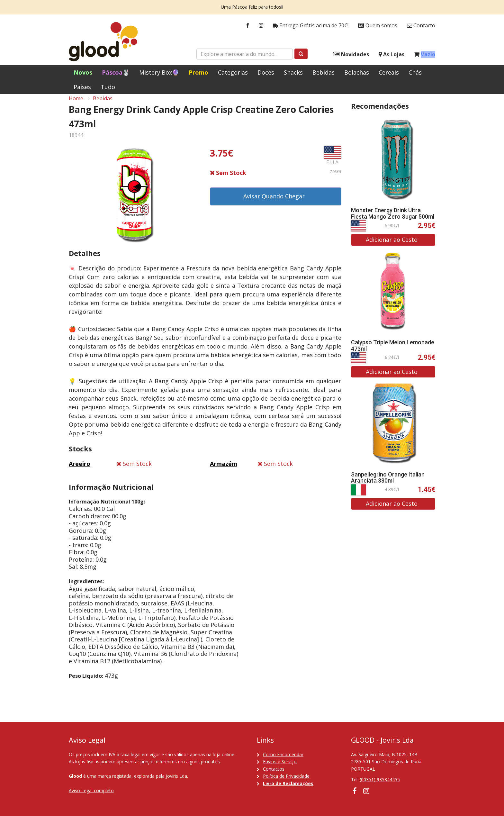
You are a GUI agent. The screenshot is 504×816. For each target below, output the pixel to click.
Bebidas (324, 72)
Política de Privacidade (286, 776)
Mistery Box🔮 (159, 72)
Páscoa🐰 (116, 72)
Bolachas (357, 72)
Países (82, 87)
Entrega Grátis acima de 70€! (311, 26)
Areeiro (80, 470)
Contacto (421, 26)
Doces (266, 72)
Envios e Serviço (280, 762)
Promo (198, 72)
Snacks (293, 72)
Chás (415, 72)
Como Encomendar (283, 754)
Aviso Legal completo (91, 790)
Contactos (274, 769)
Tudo (108, 87)
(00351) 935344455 (380, 780)
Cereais (389, 72)
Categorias (233, 72)
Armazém (224, 470)
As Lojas (392, 54)
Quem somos (378, 26)
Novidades (351, 54)
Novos (83, 72)
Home (76, 105)
